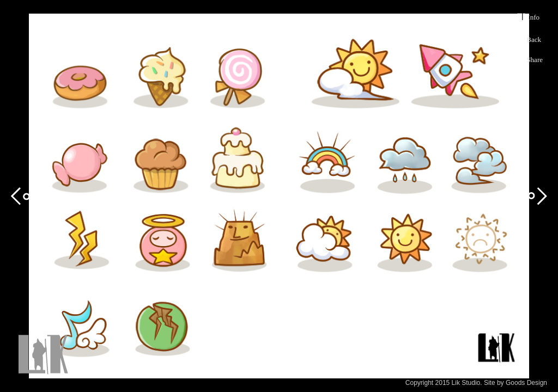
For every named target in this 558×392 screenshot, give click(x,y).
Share (535, 60)
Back (534, 39)
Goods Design (526, 383)
